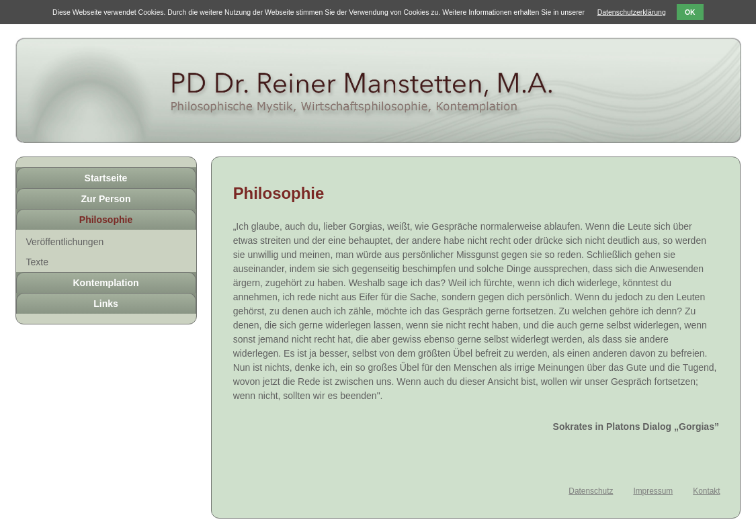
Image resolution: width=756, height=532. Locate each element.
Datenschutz (591, 491)
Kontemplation (106, 283)
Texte (37, 262)
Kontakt (706, 491)
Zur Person (106, 199)
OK (690, 12)
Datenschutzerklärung (632, 12)
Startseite (106, 178)
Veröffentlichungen (65, 242)
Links (106, 304)
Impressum (653, 491)
